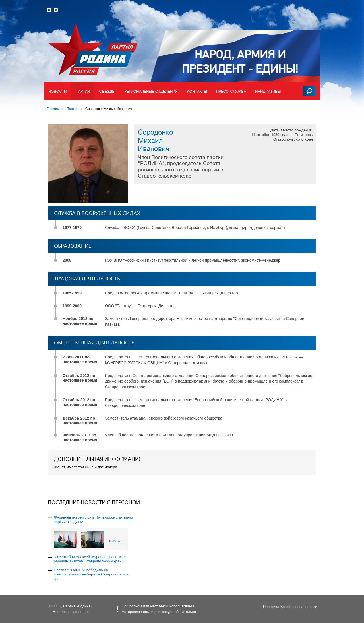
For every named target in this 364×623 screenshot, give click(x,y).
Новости (57, 91)
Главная (53, 109)
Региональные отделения (151, 91)
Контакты (197, 91)
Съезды (107, 91)
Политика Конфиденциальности (290, 607)
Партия (83, 91)
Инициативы (268, 91)
